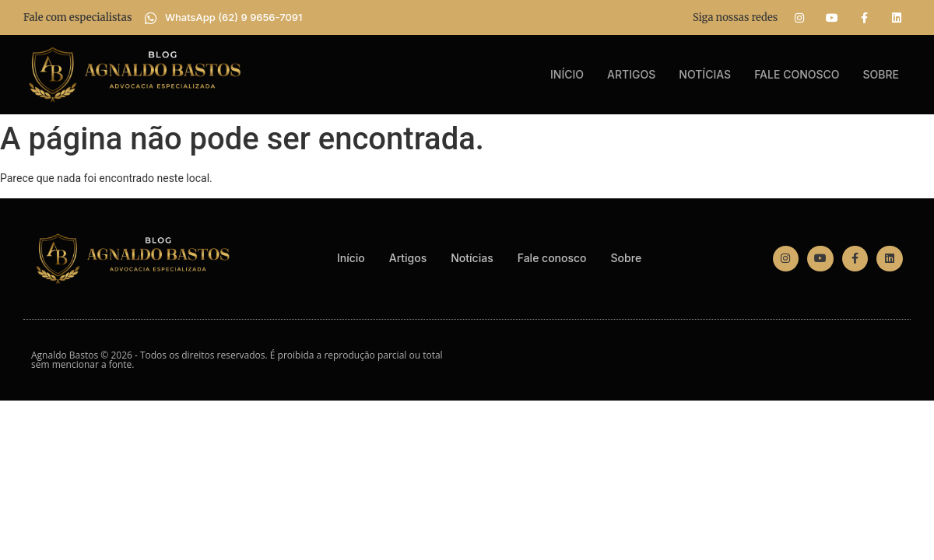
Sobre (881, 74)
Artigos (631, 74)
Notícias (705, 74)
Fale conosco (797, 74)
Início (567, 74)
